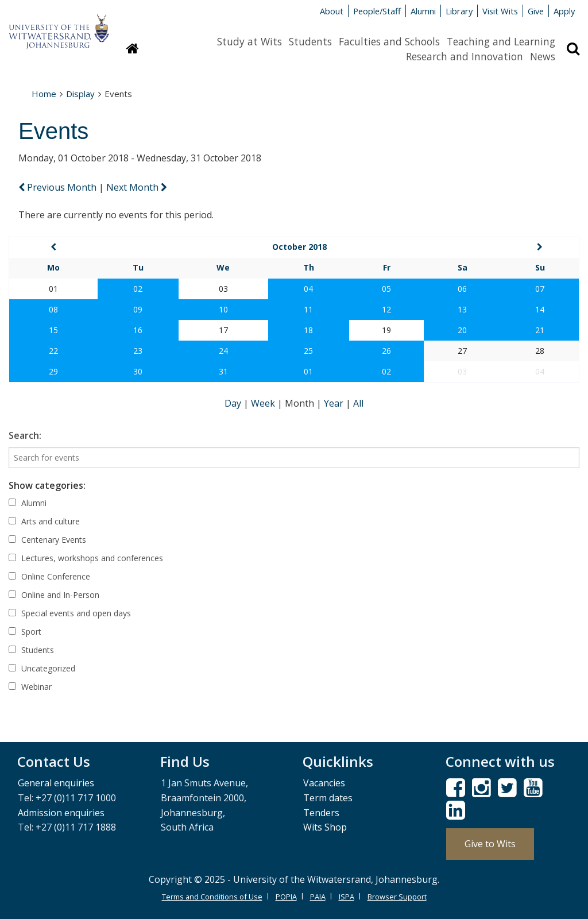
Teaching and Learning (501, 41)
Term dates (328, 798)
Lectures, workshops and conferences (86, 558)
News (543, 56)
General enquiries (56, 783)
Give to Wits (490, 844)
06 (462, 289)
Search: (25, 435)
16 (138, 330)
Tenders (321, 813)
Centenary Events (47, 540)
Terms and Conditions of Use (212, 897)
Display (80, 94)
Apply (564, 11)
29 (53, 371)
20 (462, 330)
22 (53, 351)
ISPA (347, 897)
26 (386, 351)
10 (223, 309)
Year (335, 403)
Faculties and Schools (389, 41)
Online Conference (49, 576)
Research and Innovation (465, 56)
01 (308, 371)
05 (386, 289)
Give (536, 11)
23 (138, 351)
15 (53, 330)
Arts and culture (44, 521)
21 (540, 330)
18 (308, 330)
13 (462, 309)
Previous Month (59, 187)
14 (540, 309)
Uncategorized (42, 668)
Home (44, 94)
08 (53, 309)
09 (138, 309)
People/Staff (377, 11)
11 (308, 309)
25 (308, 351)
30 (138, 371)
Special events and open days (70, 613)
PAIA (318, 897)
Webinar (30, 687)
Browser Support (397, 897)
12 (386, 309)
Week (264, 403)
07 (540, 289)
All (358, 403)
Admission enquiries (61, 813)
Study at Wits (249, 41)
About (332, 11)
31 (223, 371)
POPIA (286, 897)
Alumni (423, 11)
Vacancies (324, 783)
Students (310, 41)
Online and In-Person (54, 595)
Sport (25, 632)
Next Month (137, 187)
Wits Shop (325, 827)
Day (234, 403)
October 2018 (299, 247)
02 (138, 289)
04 (308, 289)
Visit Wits (500, 11)
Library (459, 11)
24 (223, 351)
